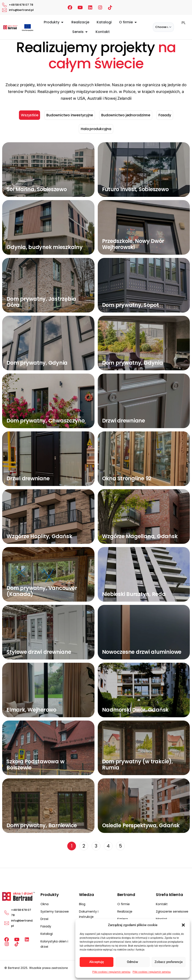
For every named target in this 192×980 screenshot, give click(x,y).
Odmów (132, 962)
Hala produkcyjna (96, 129)
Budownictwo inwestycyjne (70, 115)
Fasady (165, 115)
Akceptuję (97, 962)
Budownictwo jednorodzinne (126, 115)
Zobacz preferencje (169, 962)
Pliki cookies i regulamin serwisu (111, 972)
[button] (183, 925)
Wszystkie (29, 115)
